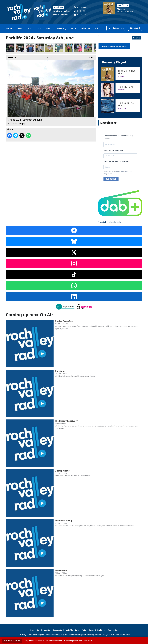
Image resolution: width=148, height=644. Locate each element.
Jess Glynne (122, 90)
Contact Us (34, 630)
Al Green (121, 9)
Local (74, 28)
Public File (69, 630)
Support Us (58, 630)
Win (39, 28)
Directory (62, 28)
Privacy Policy (81, 630)
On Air (30, 28)
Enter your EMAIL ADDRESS (116, 162)
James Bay (122, 108)
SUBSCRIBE (111, 179)
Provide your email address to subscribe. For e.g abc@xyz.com (118, 173)
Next (90, 57)
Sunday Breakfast (62, 11)
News (19, 28)
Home (9, 28)
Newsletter (46, 630)
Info (97, 28)
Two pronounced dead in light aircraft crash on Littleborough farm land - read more (58, 641)
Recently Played (114, 62)
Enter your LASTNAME (113, 150)
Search (136, 38)
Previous (11, 57)
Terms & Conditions (97, 630)
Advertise (86, 28)
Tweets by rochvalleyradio (110, 222)
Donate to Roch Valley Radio (114, 46)
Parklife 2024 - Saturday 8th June (10, 48)
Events (49, 28)
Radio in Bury (113, 630)
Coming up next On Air (29, 315)
